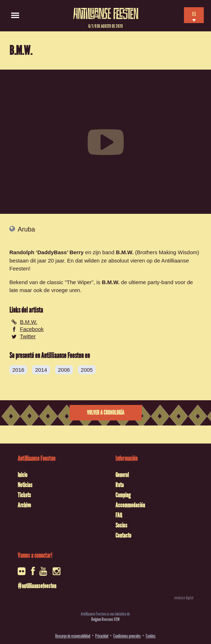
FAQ (119, 515)
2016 (18, 370)
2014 (41, 370)
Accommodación (130, 505)
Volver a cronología (105, 413)
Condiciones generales (127, 636)
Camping (123, 495)
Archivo (24, 505)
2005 (87, 370)
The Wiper (79, 282)
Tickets (24, 495)
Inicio (23, 475)
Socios (121, 525)
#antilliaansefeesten (37, 586)
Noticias (25, 485)
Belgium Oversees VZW (105, 619)
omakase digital (184, 598)
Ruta (120, 485)
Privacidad (102, 636)
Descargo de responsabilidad (73, 636)
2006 (64, 370)
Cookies (151, 636)
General (122, 475)
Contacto (123, 535)
